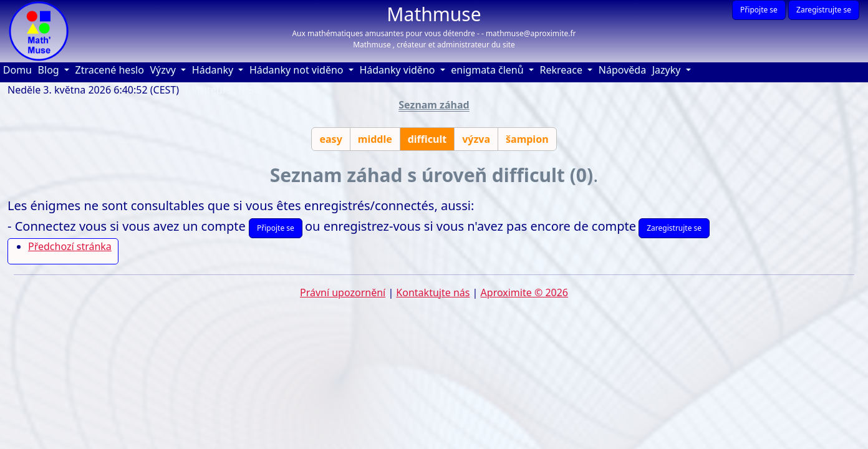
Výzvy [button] (164, 70)
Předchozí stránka (70, 246)
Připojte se (759, 10)
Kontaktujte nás (433, 292)
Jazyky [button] (668, 70)
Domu (19, 70)
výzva (476, 139)
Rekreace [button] (562, 70)
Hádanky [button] (214, 70)
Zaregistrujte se (824, 10)
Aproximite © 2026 (524, 292)
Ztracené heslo (110, 70)
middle (375, 139)
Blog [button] (50, 70)
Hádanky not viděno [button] (298, 70)
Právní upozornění (343, 292)
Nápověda (624, 70)
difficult (427, 139)
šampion (527, 139)
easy (330, 139)
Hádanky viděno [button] (398, 70)
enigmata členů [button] (489, 70)
